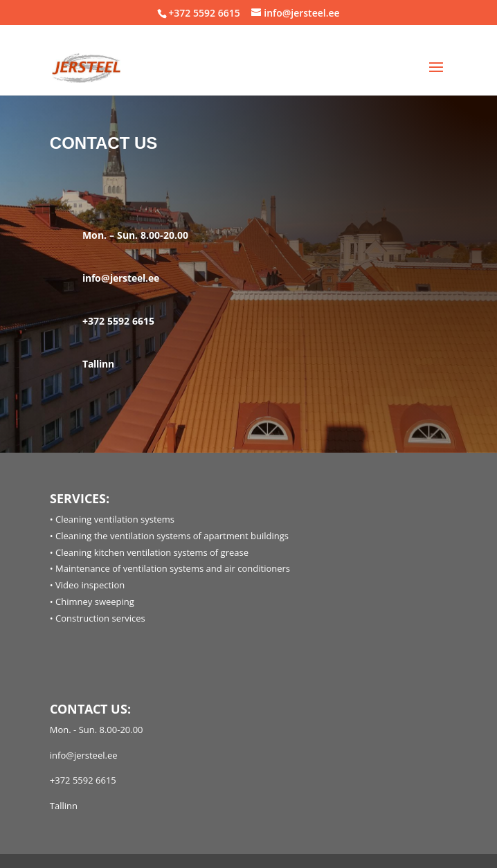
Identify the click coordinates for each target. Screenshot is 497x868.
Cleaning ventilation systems (115, 519)
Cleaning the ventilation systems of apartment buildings (172, 536)
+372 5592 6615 (204, 13)
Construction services (100, 618)
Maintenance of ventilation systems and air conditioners (173, 568)
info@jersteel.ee (121, 278)
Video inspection (90, 585)
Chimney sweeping (95, 602)
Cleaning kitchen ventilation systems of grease (152, 552)
